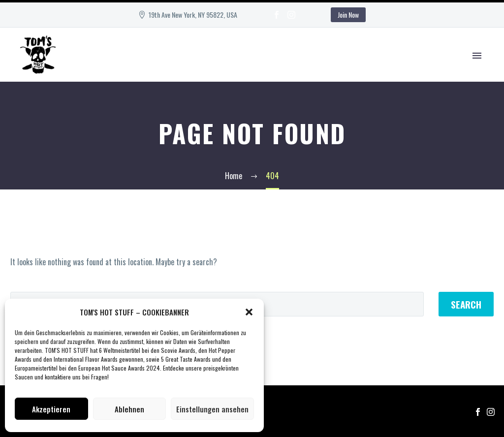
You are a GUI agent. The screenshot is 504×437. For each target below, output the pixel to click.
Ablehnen (129, 409)
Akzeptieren (51, 409)
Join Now (348, 15)
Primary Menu (477, 56)
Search (466, 304)
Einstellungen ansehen (212, 409)
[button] (249, 312)
